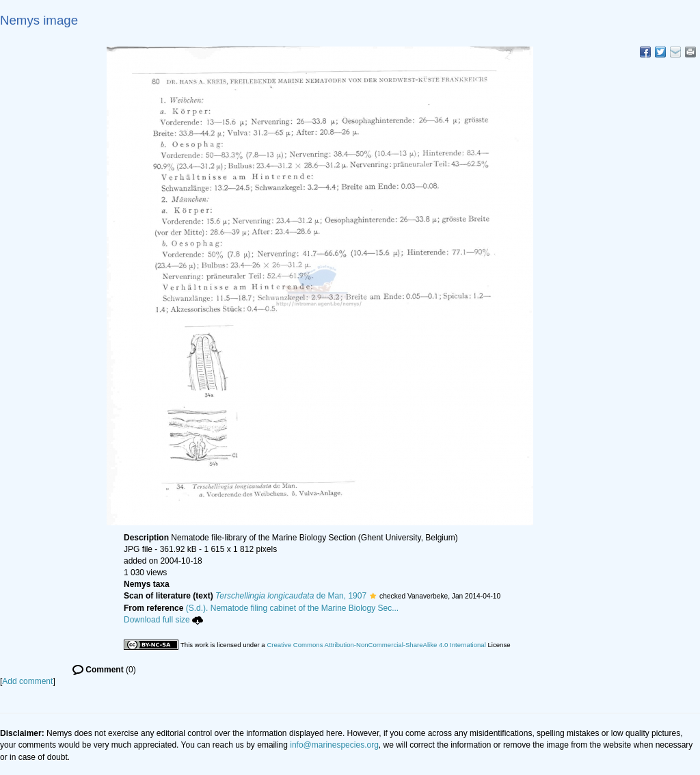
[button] (373, 596)
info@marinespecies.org (334, 745)
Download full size (163, 620)
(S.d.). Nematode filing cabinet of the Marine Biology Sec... (293, 608)
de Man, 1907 (291, 596)
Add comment (27, 681)
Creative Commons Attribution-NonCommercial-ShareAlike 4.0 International (376, 645)
